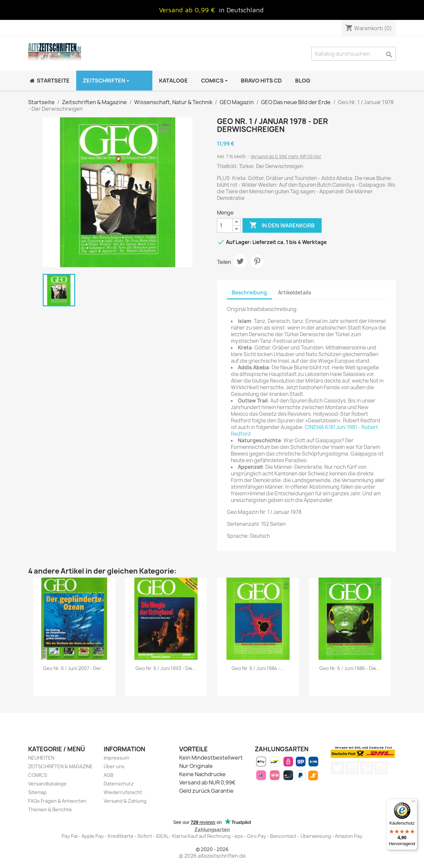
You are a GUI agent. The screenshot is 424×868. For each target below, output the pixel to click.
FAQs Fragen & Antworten (57, 801)
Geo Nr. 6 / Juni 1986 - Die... (350, 668)
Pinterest (257, 261)
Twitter (338, 768)
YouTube (352, 768)
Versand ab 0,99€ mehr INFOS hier (286, 156)
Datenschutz (119, 784)
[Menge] (225, 225)
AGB (108, 775)
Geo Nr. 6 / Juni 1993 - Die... (166, 668)
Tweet (240, 261)
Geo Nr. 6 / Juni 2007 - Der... (74, 668)
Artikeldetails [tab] (294, 293)
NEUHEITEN (41, 758)
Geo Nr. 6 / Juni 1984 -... (258, 668)
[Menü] (413, 803)
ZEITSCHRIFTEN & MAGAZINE (60, 766)
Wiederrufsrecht (123, 792)
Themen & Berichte (50, 809)
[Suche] (354, 54)
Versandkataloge (47, 784)
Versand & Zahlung (125, 801)
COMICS (38, 775)
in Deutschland (241, 10)
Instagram (381, 768)
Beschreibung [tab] (249, 293)
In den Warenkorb (282, 225)
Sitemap (37, 792)
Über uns (114, 766)
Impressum (116, 758)
